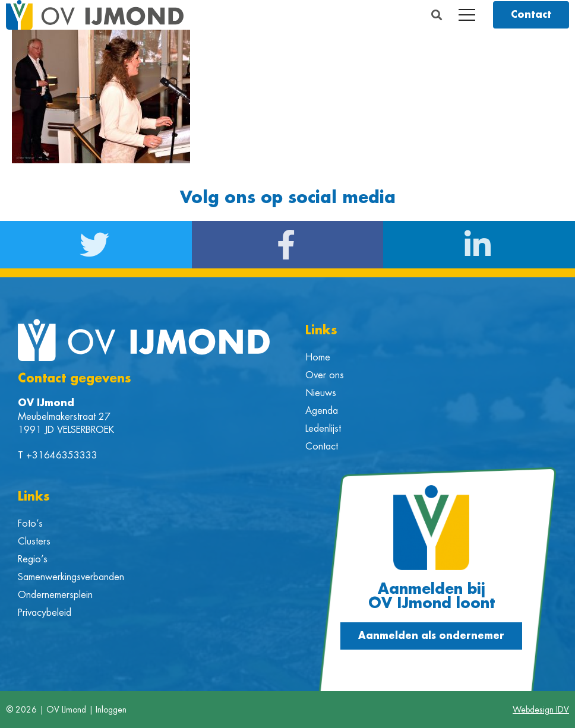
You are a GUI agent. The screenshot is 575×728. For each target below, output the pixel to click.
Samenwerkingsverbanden (71, 577)
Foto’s (30, 524)
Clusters (34, 542)
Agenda (322, 411)
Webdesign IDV (541, 710)
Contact (322, 447)
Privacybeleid (45, 613)
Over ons (325, 375)
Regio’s (33, 559)
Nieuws (321, 393)
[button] (437, 15)
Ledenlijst (323, 429)
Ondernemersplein (55, 595)
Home (318, 357)
